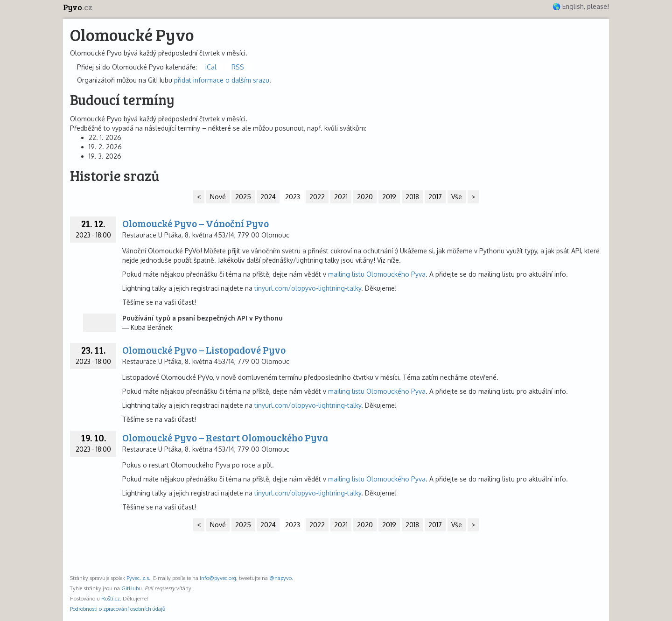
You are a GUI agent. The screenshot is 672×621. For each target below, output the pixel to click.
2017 (435, 197)
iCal (211, 67)
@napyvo (280, 578)
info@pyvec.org (218, 578)
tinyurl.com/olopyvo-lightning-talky (308, 288)
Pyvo (78, 7)
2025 (243, 197)
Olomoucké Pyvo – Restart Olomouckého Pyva (225, 437)
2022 (317, 197)
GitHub (130, 588)
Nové (218, 197)
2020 (365, 197)
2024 (268, 197)
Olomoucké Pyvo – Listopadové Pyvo (204, 350)
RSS (238, 67)
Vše (457, 197)
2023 (293, 197)
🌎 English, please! (581, 6)
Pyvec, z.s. (138, 578)
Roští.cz (111, 598)
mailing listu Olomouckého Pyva (377, 274)
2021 (341, 197)
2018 (412, 197)
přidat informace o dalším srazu (222, 80)
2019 (389, 197)
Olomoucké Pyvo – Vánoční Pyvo (196, 223)
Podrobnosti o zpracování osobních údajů (118, 609)
